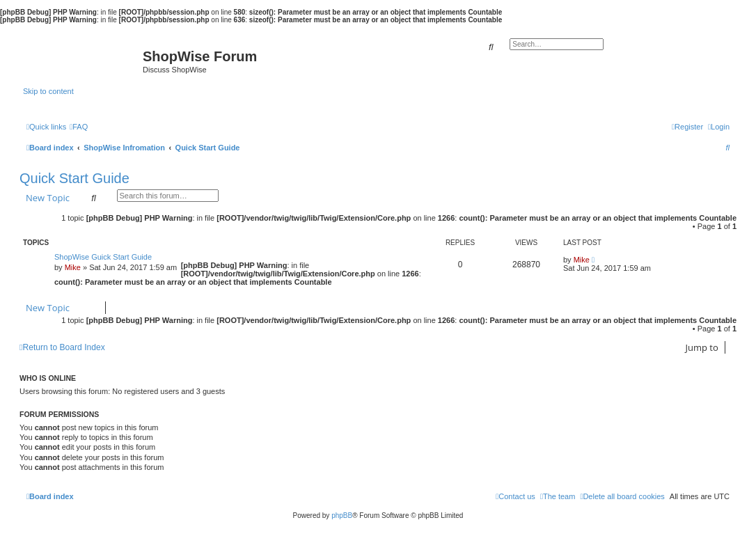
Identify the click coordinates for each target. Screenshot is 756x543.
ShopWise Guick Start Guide (103, 257)
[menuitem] (79, 127)
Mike (73, 267)
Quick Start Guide (74, 178)
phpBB (342, 516)
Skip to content (48, 91)
